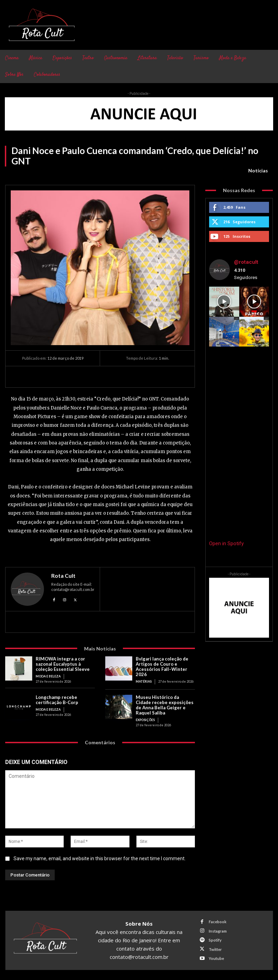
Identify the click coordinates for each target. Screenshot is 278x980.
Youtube (216, 958)
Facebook (217, 921)
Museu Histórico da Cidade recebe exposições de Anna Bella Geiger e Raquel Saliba (165, 705)
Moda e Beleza (48, 676)
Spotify (215, 939)
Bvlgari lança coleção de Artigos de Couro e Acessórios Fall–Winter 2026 (162, 667)
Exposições (145, 720)
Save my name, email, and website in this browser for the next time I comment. (100, 858)
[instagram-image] (224, 302)
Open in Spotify (226, 543)
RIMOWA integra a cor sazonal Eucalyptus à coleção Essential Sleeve (63, 664)
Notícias (258, 171)
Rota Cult (63, 576)
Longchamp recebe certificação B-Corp (57, 699)
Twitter (215, 948)
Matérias (144, 681)
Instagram (217, 930)
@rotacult (246, 262)
